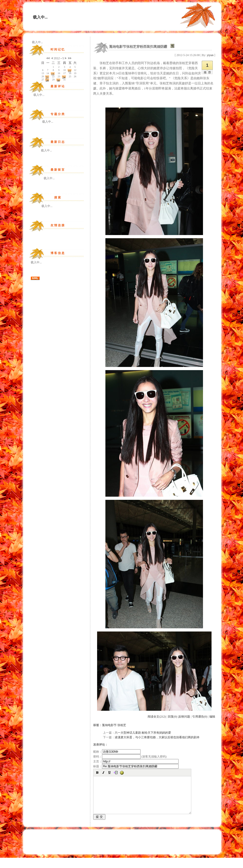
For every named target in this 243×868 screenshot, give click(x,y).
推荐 (208, 72)
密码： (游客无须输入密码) (130, 757)
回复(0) (172, 717)
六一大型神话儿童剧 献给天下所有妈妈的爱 (143, 733)
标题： (136, 766)
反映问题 (184, 717)
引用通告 (200, 717)
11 (70, 70)
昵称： (117, 752)
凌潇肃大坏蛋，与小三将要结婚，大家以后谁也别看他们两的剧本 (157, 737)
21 (47, 77)
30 (58, 80)
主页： (136, 761)
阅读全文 (157, 717)
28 (47, 80)
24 (64, 77)
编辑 (212, 717)
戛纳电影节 (109, 725)
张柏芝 (122, 725)
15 (53, 74)
